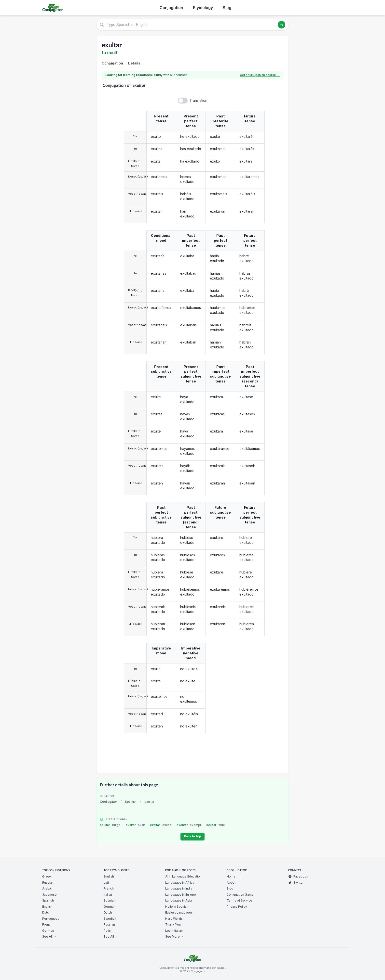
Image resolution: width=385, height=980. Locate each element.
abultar (110, 825)
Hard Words (174, 919)
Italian (108, 895)
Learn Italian (174, 931)
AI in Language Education (183, 876)
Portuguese (51, 919)
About (231, 883)
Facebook (298, 876)
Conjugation (171, 8)
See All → (49, 936)
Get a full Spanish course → (260, 75)
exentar (189, 825)
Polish (108, 931)
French (47, 924)
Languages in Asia (179, 900)
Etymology (203, 8)
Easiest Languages (179, 912)
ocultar (216, 825)
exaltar (135, 825)
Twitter (296, 883)
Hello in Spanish (177, 907)
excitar (161, 825)
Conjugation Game (240, 895)
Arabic (47, 888)
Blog (227, 8)
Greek (47, 876)
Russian (48, 883)
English (47, 907)
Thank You (173, 924)
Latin (107, 883)
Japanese (49, 895)
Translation (198, 100)
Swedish (110, 919)
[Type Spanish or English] (192, 25)
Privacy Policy (237, 907)
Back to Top (192, 836)
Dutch (46, 912)
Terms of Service (239, 900)
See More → (174, 936)
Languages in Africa (180, 883)
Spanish (131, 802)
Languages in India (179, 888)
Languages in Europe (181, 895)
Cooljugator (109, 802)
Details (134, 63)
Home (231, 876)
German (48, 931)
